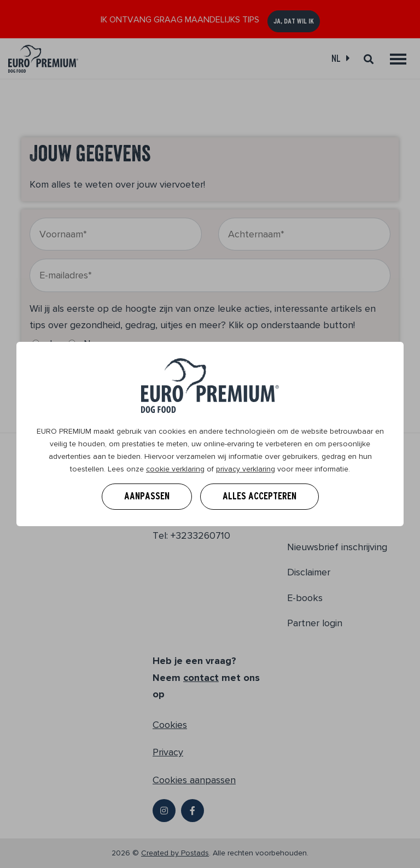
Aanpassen (147, 496)
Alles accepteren (259, 496)
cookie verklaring (175, 469)
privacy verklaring (246, 469)
